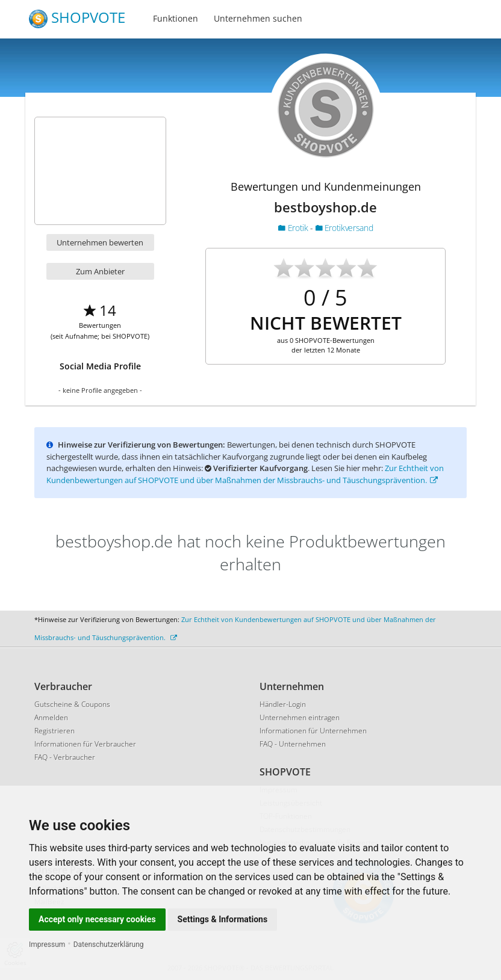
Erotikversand (344, 228)
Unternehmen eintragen (300, 717)
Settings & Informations (223, 919)
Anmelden (51, 717)
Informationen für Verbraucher (85, 744)
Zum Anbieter (100, 271)
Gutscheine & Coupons (72, 704)
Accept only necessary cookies (97, 919)
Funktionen (176, 18)
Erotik (294, 228)
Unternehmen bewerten (100, 242)
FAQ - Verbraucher (65, 757)
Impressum (47, 945)
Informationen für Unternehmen (313, 731)
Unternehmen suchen (258, 18)
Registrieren (54, 731)
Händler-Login (283, 704)
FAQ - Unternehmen (293, 744)
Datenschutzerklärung (109, 945)
